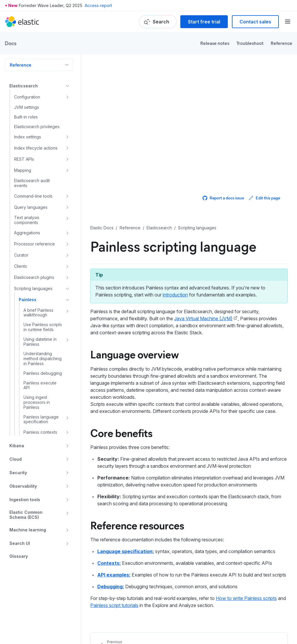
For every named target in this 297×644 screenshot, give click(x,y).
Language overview (135, 354)
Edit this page (264, 198)
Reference (281, 43)
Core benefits (121, 433)
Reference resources (137, 525)
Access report (98, 5)
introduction (175, 295)
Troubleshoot (250, 43)
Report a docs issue (223, 198)
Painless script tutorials (114, 605)
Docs (11, 43)
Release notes (215, 43)
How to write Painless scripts (246, 598)
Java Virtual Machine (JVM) (203, 318)
